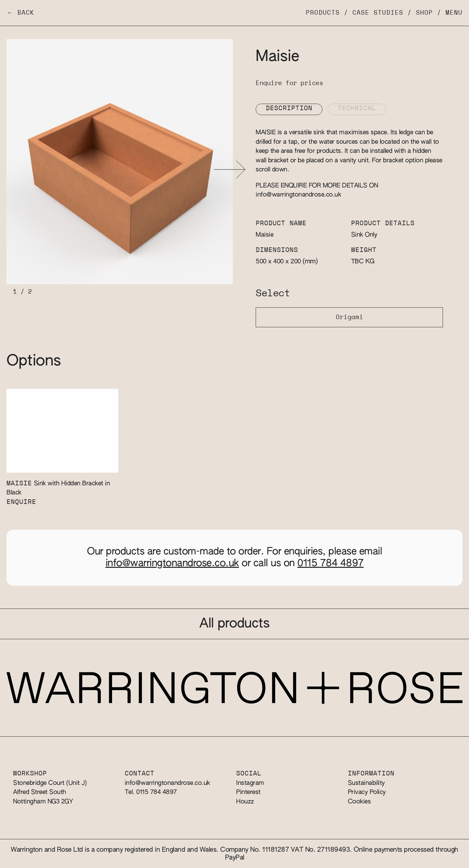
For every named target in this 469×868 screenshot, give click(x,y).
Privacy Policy (367, 792)
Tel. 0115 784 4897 (151, 792)
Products (323, 13)
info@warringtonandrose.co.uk (298, 195)
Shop (424, 13)
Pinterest (248, 792)
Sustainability (366, 783)
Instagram (250, 783)
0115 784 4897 (331, 564)
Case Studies (378, 13)
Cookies (359, 802)
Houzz (245, 802)
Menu (454, 13)
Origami (349, 317)
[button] (230, 170)
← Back (20, 13)
